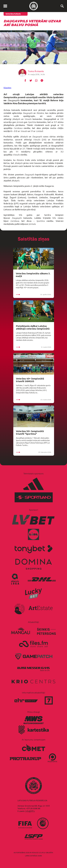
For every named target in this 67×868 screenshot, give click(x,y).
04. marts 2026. (34, 400)
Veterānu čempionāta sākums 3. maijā (33, 275)
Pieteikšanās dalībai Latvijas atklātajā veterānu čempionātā (33, 327)
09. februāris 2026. (34, 452)
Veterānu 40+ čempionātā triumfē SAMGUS (30, 380)
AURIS (40, 856)
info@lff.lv (30, 811)
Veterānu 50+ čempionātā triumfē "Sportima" (30, 432)
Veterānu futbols (13, 14)
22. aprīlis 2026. (34, 295)
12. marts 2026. (34, 347)
